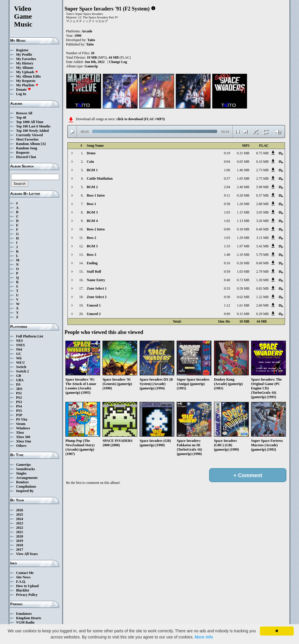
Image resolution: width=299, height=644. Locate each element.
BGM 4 (92, 221)
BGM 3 (92, 212)
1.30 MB (262, 280)
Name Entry (96, 280)
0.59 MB (243, 288)
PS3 (19, 402)
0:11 (227, 195)
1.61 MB (243, 305)
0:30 (227, 297)
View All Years (27, 554)
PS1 (19, 393)
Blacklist (23, 590)
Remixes (22, 482)
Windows (23, 428)
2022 (20, 528)
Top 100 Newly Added (32, 131)
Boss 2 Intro (96, 229)
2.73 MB (262, 170)
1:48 (227, 255)
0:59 (227, 272)
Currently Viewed (29, 135)
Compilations (26, 487)
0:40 (227, 280)
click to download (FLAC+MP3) (141, 119)
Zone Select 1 (97, 288)
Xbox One (24, 441)
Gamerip (91, 66)
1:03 (227, 212)
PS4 (19, 406)
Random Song (27, 148)
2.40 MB (243, 187)
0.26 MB (243, 263)
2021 (20, 532)
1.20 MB (243, 204)
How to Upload (27, 586)
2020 (20, 536)
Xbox (20, 433)
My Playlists (27, 85)
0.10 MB (262, 162)
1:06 (227, 170)
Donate (24, 90)
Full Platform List (30, 336)
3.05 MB (262, 212)
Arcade (87, 31)
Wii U (20, 363)
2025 (20, 514)
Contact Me (25, 573)
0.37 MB (262, 195)
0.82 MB (262, 288)
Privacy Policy (27, 595)
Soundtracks (26, 469)
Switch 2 (22, 371)
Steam (21, 424)
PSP (19, 415)
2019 (20, 541)
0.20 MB (243, 195)
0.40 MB (262, 229)
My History (25, 63)
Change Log (118, 62)
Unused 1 (94, 305)
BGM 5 (92, 246)
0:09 (227, 229)
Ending (92, 263)
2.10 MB (243, 255)
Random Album (28, 144)
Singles (21, 473)
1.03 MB (243, 272)
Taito (91, 40)
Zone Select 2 (97, 297)
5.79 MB (262, 255)
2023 (20, 523)
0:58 (227, 204)
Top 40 (21, 118)
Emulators (24, 614)
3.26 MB (262, 221)
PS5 (19, 411)
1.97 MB (243, 246)
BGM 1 (92, 170)
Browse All (24, 113)
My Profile (24, 55)
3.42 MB (262, 246)
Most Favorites (27, 139)
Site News (23, 577)
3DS (19, 389)
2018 (20, 545)
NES (19, 341)
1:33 (227, 246)
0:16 (227, 263)
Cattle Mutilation (100, 178)
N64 (19, 349)
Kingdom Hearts (29, 618)
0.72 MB (243, 280)
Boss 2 (91, 238)
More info (204, 637)
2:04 (227, 187)
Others (21, 446)
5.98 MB (262, 187)
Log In (21, 94)
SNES (20, 345)
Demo (91, 153)
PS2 (19, 398)
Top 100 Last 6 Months (33, 126)
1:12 (227, 305)
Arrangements (27, 478)
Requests (23, 153)
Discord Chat (26, 157)
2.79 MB (262, 272)
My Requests (26, 81)
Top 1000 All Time (30, 122)
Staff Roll (94, 272)
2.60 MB (262, 305)
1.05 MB (243, 178)
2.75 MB (262, 178)
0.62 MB (243, 297)
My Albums (25, 68)
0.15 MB (243, 314)
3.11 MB (263, 238)
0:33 (227, 288)
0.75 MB (262, 153)
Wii (19, 358)
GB (19, 376)
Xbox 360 (23, 437)
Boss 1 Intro (96, 195)
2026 (20, 510)
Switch (21, 367)
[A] (43, 144)
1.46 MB (243, 170)
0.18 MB (243, 229)
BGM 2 (92, 187)
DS (18, 384)
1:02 (227, 221)
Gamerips (24, 465)
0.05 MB (243, 162)
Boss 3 (91, 255)
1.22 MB (262, 297)
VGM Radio (25, 622)
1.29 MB (243, 238)
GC (19, 354)
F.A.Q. (21, 582)
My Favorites (26, 59)
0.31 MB (243, 153)
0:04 (227, 162)
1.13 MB (243, 221)
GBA (20, 380)
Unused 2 (94, 314)
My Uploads (27, 72)
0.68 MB (262, 263)
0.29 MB (262, 314)
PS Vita (22, 419)
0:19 (227, 153)
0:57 (227, 178)
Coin (90, 162)
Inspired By (25, 491)
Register (22, 50)
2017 (20, 549)
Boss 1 (91, 204)
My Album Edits (28, 76)
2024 (20, 519)
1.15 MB (243, 212)
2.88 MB (262, 204)
